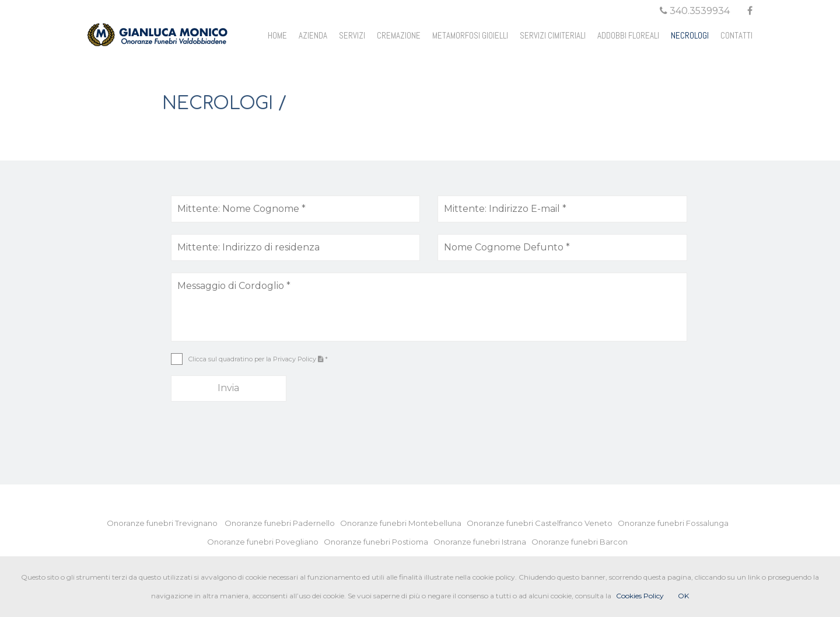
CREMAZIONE (399, 35)
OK (683, 596)
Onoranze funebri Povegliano (265, 542)
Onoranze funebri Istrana (482, 542)
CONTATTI (736, 35)
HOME (277, 35)
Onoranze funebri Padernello (282, 523)
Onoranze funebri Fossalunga (676, 523)
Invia (228, 388)
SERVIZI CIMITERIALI (553, 35)
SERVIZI (352, 35)
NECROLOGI (690, 35)
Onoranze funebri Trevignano (165, 523)
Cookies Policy (640, 596)
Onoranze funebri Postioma (379, 542)
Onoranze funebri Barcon (582, 542)
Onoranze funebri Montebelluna (403, 523)
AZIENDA (313, 35)
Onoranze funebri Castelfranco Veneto (542, 523)
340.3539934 (695, 11)
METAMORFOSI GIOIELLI (470, 35)
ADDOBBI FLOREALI (628, 35)
